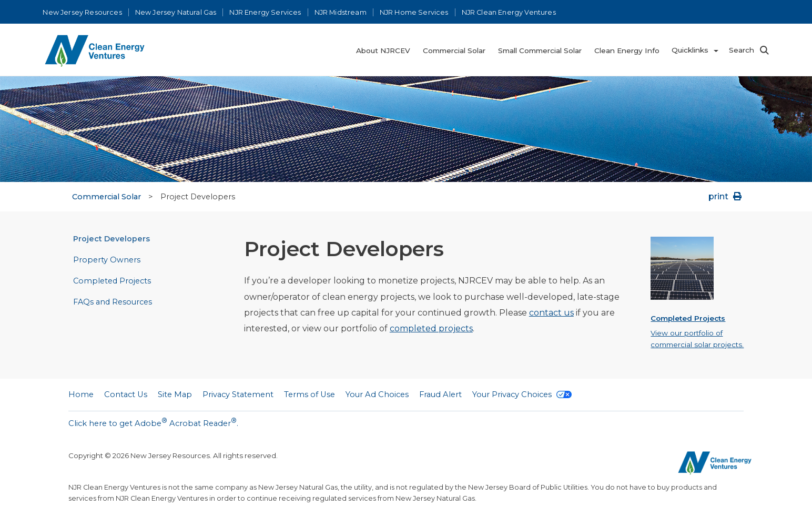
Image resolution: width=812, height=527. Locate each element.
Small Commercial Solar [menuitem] (540, 50)
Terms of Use (309, 394)
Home (81, 394)
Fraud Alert (440, 394)
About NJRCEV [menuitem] (383, 50)
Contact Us (126, 394)
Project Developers (111, 239)
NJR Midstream (341, 12)
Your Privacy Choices (522, 394)
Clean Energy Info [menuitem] (627, 50)
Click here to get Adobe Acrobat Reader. (153, 422)
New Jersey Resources (82, 12)
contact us (551, 313)
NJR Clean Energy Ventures (509, 12)
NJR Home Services (414, 12)
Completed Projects (112, 281)
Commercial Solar (106, 197)
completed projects (431, 328)
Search (742, 50)
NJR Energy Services (265, 12)
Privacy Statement (238, 394)
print (726, 196)
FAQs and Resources (113, 302)
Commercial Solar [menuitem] (454, 50)
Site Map (175, 394)
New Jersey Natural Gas (176, 12)
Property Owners (107, 260)
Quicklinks (690, 50)
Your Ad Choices (377, 394)
